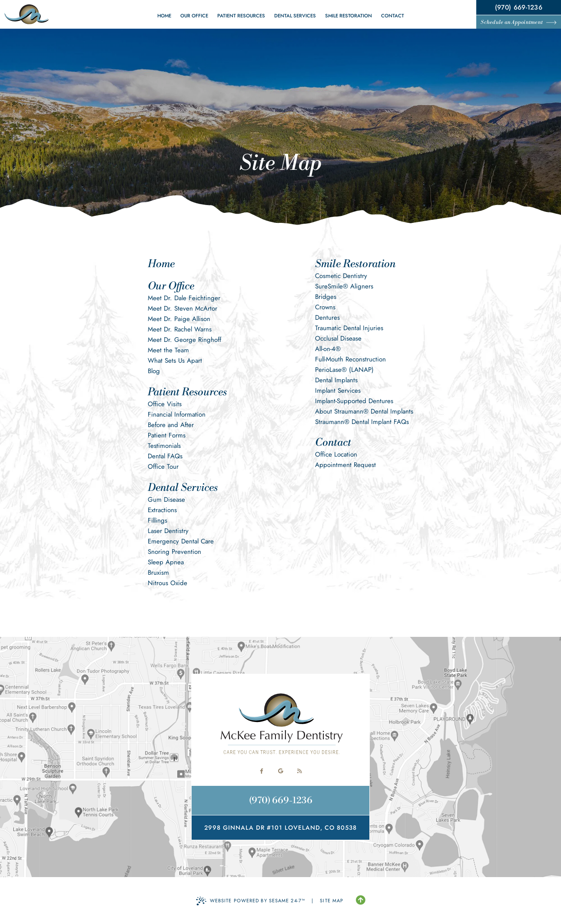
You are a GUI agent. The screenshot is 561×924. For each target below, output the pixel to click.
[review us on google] (281, 771)
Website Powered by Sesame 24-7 (251, 901)
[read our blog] (300, 771)
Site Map (332, 901)
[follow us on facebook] (262, 771)
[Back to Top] (360, 901)
